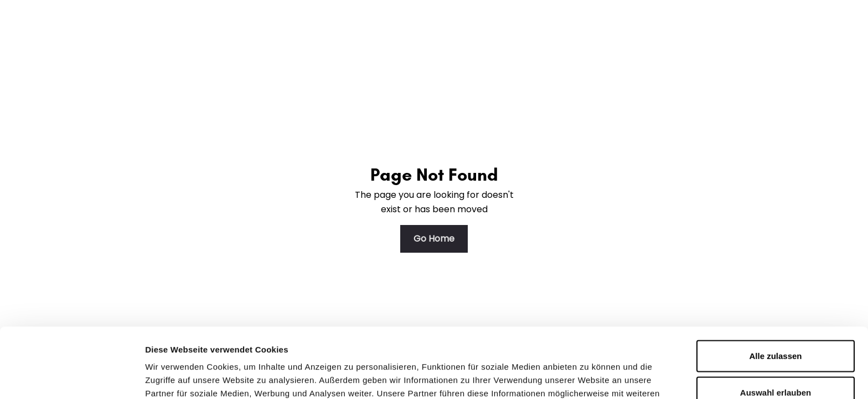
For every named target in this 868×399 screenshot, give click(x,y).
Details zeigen (589, 377)
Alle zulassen (775, 290)
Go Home (434, 239)
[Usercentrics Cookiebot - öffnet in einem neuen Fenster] (72, 377)
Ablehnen (776, 363)
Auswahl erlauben (776, 327)
